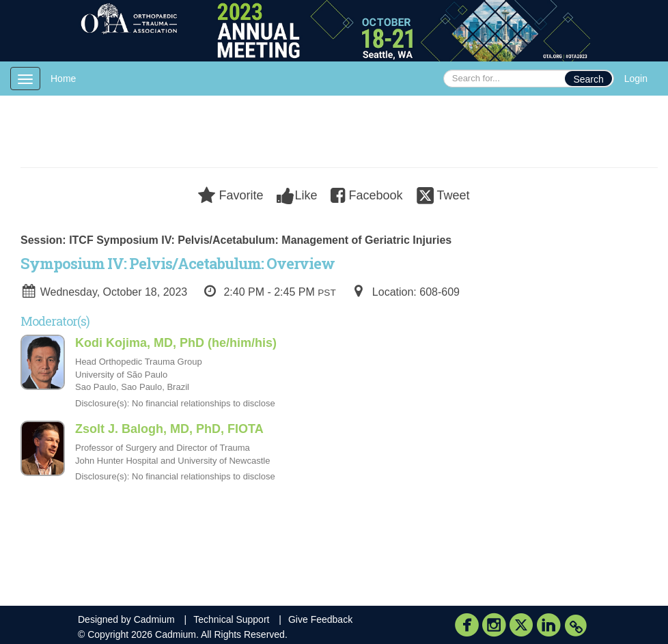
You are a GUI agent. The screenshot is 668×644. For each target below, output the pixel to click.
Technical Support (231, 619)
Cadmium (154, 619)
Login (636, 79)
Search (588, 79)
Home (63, 79)
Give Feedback (320, 619)
